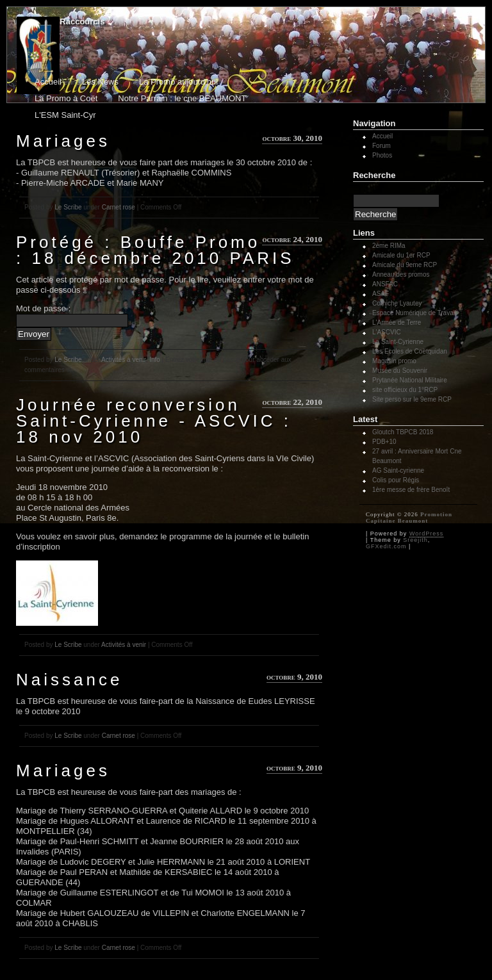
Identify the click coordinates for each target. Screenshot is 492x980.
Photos (70, 37)
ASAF (381, 294)
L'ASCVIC (387, 332)
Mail (65, 58)
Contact (70, 51)
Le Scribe (68, 207)
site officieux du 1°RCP (405, 390)
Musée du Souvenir (400, 371)
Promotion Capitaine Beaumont (409, 518)
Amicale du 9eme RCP (405, 265)
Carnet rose (119, 207)
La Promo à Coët (66, 98)
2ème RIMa (389, 246)
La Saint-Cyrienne (398, 342)
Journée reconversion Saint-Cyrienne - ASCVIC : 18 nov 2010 (154, 421)
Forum (69, 44)
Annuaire (72, 65)
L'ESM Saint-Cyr (65, 115)
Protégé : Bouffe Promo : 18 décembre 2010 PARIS (155, 250)
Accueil (70, 30)
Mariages (63, 141)
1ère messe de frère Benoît (411, 490)
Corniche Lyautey (397, 303)
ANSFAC (385, 284)
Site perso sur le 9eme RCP (412, 399)
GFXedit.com (386, 546)
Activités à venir (123, 360)
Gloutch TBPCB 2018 (403, 432)
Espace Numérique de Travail (414, 313)
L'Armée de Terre (397, 323)
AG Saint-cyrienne (398, 470)
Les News (100, 82)
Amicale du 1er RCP (401, 255)
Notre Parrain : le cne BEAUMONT (182, 98)
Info (155, 360)
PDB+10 (384, 442)
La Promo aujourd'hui (178, 82)
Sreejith (415, 540)
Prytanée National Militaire (410, 380)
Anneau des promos (401, 274)
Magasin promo (394, 361)
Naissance (69, 680)
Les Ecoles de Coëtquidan (410, 351)
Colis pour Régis (396, 480)
